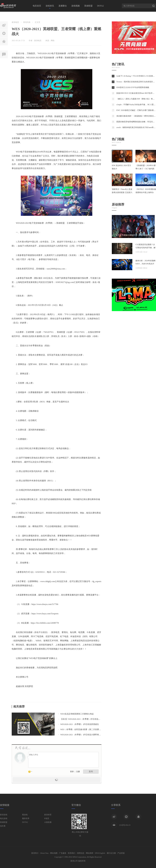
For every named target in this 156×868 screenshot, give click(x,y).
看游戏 (25, 815)
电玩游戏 (4, 818)
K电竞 (47, 818)
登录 (72, 772)
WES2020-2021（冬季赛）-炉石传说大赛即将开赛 (82, 735)
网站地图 (54, 853)
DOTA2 (100, 6)
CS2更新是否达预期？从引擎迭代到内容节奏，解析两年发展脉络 (145, 248)
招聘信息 (81, 853)
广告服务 (63, 853)
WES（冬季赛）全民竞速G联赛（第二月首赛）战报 (83, 729)
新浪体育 (48, 815)
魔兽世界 (26, 818)
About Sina (44, 853)
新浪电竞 (15, 22)
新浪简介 (35, 853)
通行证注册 (111, 853)
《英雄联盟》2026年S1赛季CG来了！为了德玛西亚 (146, 169)
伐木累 (3, 826)
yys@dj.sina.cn (125, 825)
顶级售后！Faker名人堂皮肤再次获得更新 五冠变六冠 (122, 192)
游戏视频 (76, 6)
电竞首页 (37, 6)
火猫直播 (48, 822)
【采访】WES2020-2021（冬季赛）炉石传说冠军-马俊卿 (84, 719)
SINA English (100, 853)
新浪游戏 (4, 815)
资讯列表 (27, 22)
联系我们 (72, 853)
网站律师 (90, 853)
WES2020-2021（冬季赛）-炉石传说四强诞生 (80, 724)
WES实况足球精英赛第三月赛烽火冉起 (77, 714)
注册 (78, 772)
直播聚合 (63, 6)
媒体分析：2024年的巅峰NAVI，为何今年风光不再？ (145, 264)
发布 (91, 771)
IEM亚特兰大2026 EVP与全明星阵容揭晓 (133, 87)
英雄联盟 (88, 6)
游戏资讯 (50, 6)
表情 (31, 772)
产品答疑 (121, 853)
